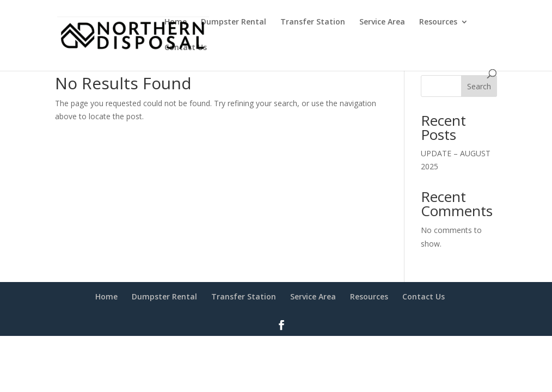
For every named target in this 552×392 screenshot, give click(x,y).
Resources (438, 22)
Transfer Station (313, 22)
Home (176, 22)
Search (479, 86)
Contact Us (186, 48)
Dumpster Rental (234, 22)
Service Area (382, 22)
